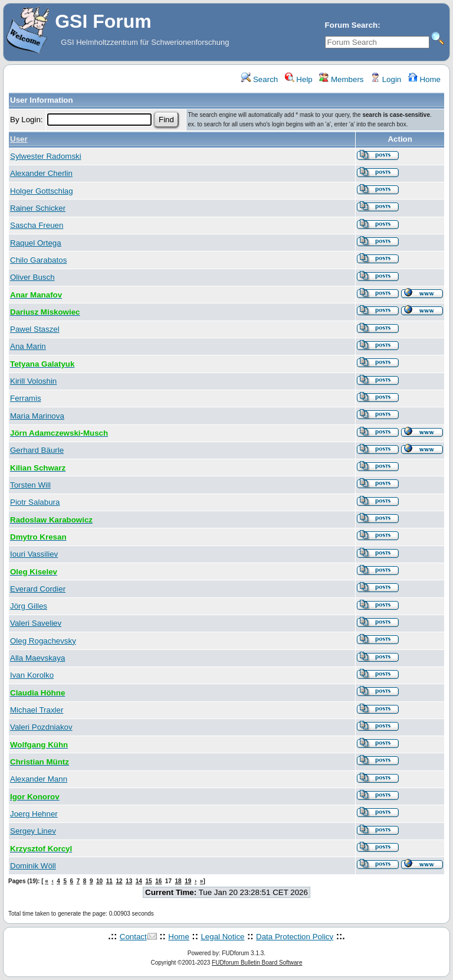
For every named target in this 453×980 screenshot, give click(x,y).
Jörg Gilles (29, 606)
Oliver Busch (32, 277)
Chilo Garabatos (38, 260)
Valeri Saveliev (36, 623)
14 (139, 881)
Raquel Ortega (36, 243)
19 (188, 881)
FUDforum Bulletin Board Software (257, 963)
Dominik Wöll (33, 866)
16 (158, 881)
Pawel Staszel (35, 329)
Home (424, 79)
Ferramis (26, 398)
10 (99, 881)
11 (109, 881)
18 (178, 881)
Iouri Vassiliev (34, 554)
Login (386, 79)
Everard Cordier (38, 589)
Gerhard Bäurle (37, 450)
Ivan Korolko (32, 675)
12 (119, 881)
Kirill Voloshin (33, 381)
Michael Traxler (37, 710)
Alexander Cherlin (41, 173)
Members (341, 79)
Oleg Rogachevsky (43, 641)
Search (260, 79)
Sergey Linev (33, 831)
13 (129, 881)
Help (299, 79)
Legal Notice (222, 937)
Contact (133, 937)
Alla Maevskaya (37, 658)
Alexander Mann (39, 779)
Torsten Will (30, 485)
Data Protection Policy (295, 937)
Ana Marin (28, 346)
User (19, 139)
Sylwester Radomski (46, 156)
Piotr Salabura (35, 502)
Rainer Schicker (38, 208)
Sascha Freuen (37, 225)
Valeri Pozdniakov (41, 727)
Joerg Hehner (34, 814)
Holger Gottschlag (42, 191)
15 (148, 881)
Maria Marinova (37, 416)
